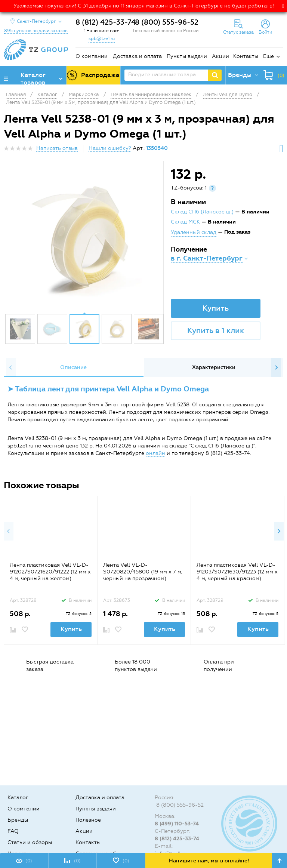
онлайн (155, 453)
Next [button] (276, 367)
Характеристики (214, 367)
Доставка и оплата (137, 56)
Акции (220, 56)
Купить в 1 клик (216, 330)
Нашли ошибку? (110, 148)
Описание (73, 367)
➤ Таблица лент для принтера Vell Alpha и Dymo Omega (108, 389)
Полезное (88, 820)
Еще (269, 56)
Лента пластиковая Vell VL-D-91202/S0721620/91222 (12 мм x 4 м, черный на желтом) (50, 572)
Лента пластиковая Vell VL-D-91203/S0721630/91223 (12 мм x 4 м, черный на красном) (237, 572)
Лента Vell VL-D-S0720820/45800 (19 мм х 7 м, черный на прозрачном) (143, 572)
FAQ (13, 831)
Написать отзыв (57, 148)
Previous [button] (11, 367)
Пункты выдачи (187, 56)
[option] (84, 239)
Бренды (18, 820)
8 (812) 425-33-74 (106, 22)
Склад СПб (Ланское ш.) (202, 212)
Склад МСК (185, 222)
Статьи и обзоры (30, 842)
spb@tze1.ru (102, 39)
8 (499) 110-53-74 (177, 824)
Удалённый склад (194, 232)
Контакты (246, 56)
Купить (216, 308)
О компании (92, 56)
